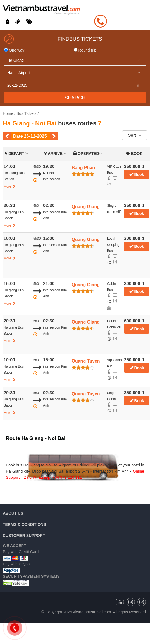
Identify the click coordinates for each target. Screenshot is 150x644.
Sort (135, 135)
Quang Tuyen (86, 361)
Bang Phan (84, 168)
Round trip (85, 50)
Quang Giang (86, 207)
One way (14, 50)
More (10, 186)
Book (137, 174)
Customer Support (24, 536)
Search (75, 98)
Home (8, 113)
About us (13, 513)
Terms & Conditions (24, 524)
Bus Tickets (27, 113)
